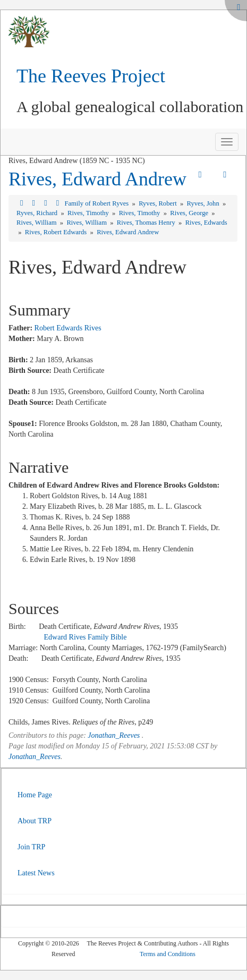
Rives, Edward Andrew (97, 179)
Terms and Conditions (168, 954)
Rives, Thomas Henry (147, 223)
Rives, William (37, 223)
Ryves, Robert (159, 203)
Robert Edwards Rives (68, 328)
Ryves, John (204, 203)
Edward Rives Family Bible (86, 637)
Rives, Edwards (206, 223)
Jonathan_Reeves (114, 735)
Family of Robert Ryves (97, 203)
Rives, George (190, 213)
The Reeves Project (91, 76)
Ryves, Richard (38, 213)
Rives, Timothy (89, 213)
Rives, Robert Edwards (57, 232)
